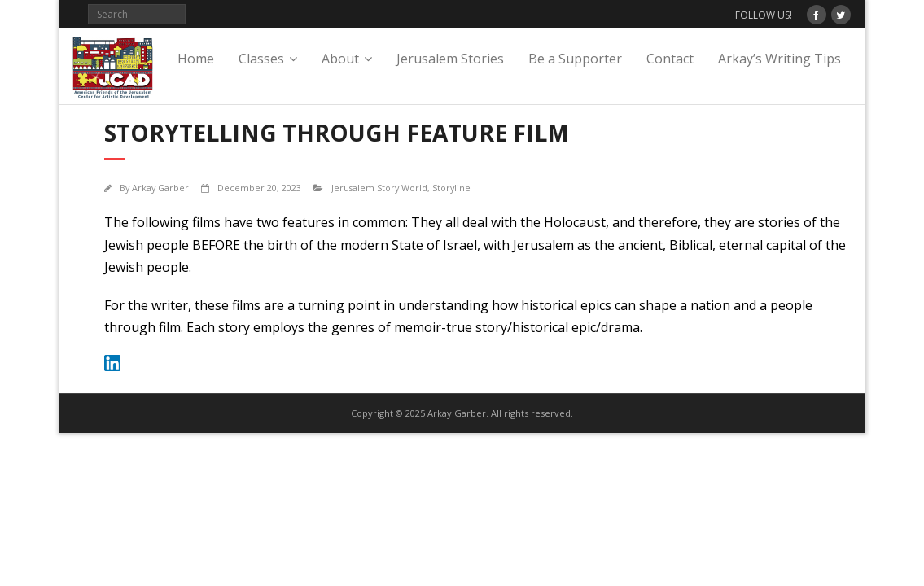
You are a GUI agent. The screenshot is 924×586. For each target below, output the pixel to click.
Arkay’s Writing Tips (779, 59)
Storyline (451, 188)
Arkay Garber (160, 188)
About (340, 59)
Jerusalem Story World (379, 188)
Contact (670, 59)
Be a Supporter (575, 59)
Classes (261, 59)
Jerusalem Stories (450, 59)
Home (196, 59)
